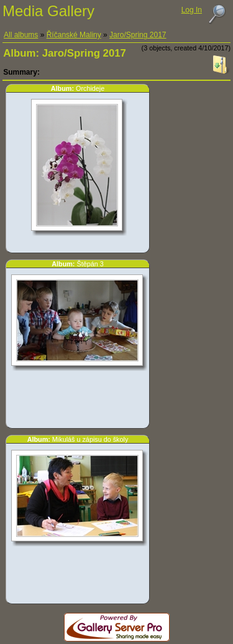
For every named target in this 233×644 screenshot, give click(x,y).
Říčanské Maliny (74, 35)
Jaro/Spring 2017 (138, 35)
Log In (192, 10)
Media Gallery (48, 11)
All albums (21, 35)
